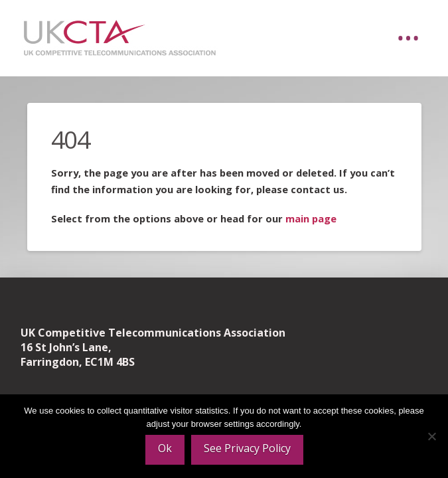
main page (311, 218)
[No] (431, 436)
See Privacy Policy (247, 448)
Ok (165, 448)
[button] (408, 39)
